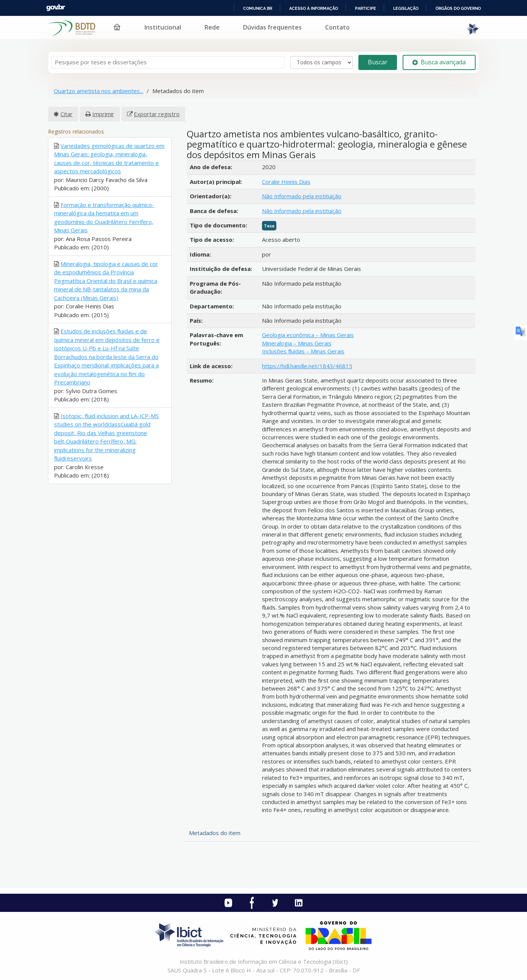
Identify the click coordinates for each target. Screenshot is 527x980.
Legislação (406, 8)
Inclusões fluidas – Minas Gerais (303, 351)
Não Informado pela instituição (302, 196)
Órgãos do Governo (458, 8)
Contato (337, 27)
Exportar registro (157, 114)
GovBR (56, 8)
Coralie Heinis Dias (286, 182)
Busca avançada (439, 62)
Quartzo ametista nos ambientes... (98, 91)
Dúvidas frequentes (272, 27)
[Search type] (322, 62)
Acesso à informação (314, 8)
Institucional (163, 27)
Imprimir (103, 114)
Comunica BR (258, 8)
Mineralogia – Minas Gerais (297, 343)
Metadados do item (215, 833)
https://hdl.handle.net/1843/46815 (307, 366)
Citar (67, 114)
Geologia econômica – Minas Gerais (308, 335)
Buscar (378, 62)
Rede (212, 27)
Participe (366, 8)
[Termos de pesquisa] (168, 62)
